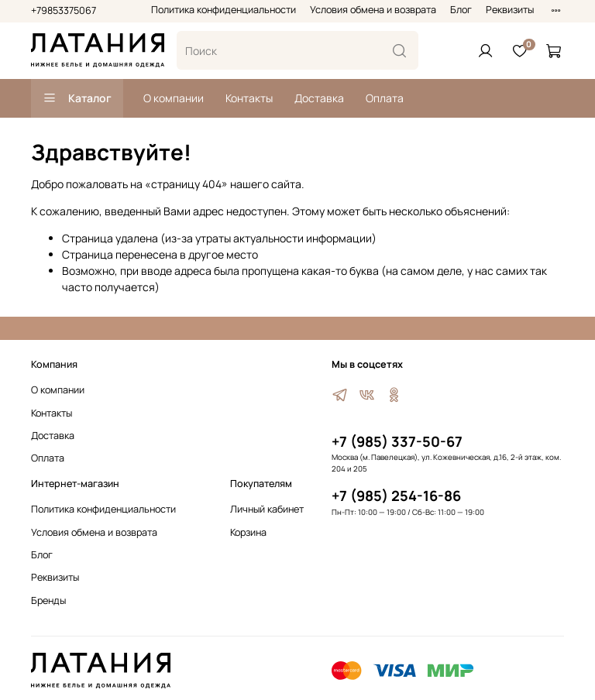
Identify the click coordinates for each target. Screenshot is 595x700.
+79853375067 (64, 10)
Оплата (385, 98)
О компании (174, 98)
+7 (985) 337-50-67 (397, 441)
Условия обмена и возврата (373, 10)
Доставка (319, 98)
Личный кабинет (267, 509)
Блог (461, 10)
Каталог (77, 98)
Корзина (248, 532)
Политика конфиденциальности (224, 10)
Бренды (48, 600)
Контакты (249, 98)
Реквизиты (510, 10)
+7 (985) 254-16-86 (396, 496)
